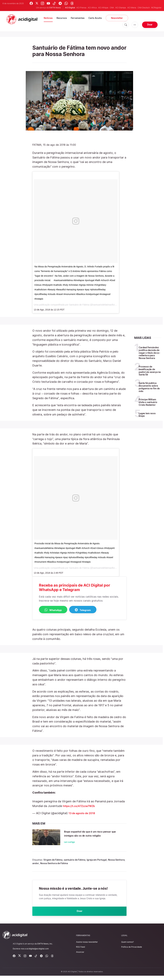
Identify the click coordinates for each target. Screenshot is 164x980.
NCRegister (156, 8)
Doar (150, 24)
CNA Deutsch (144, 8)
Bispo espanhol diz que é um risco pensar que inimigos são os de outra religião (93, 836)
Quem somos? (127, 946)
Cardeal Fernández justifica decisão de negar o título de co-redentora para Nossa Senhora (150, 353)
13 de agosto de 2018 (83, 813)
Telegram (91, 610)
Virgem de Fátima (53, 863)
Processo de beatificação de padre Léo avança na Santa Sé (150, 371)
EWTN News (55, 8)
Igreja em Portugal (97, 863)
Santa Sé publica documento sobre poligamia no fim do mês (149, 387)
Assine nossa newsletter (87, 946)
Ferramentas (78, 18)
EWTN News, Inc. (45, 948)
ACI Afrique (103, 8)
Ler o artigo (70, 846)
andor (36, 866)
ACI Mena (132, 8)
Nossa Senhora (116, 863)
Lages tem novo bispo (147, 415)
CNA (112, 8)
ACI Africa (92, 8)
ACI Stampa (121, 8)
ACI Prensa (81, 8)
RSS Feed (80, 951)
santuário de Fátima (75, 863)
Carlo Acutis (95, 18)
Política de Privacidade (132, 951)
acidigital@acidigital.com (37, 953)
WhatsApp (56, 610)
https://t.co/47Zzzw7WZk (81, 806)
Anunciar (80, 956)
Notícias (48, 18)
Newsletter (117, 18)
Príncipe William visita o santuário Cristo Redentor (148, 402)
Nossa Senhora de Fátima (54, 866)
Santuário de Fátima (79, 305)
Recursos (62, 18)
